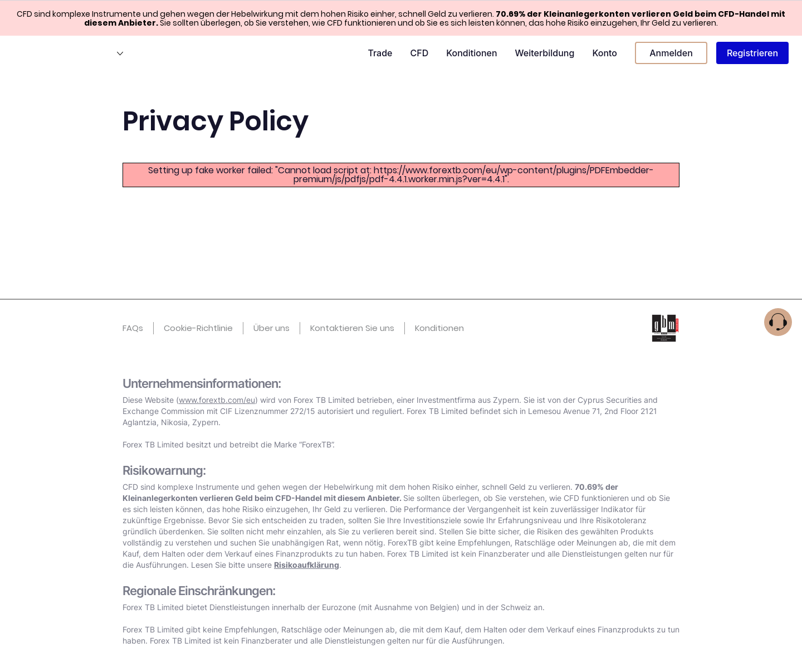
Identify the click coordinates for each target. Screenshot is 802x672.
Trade (380, 53)
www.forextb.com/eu (217, 400)
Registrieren (752, 53)
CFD (419, 53)
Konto (605, 53)
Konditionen (471, 53)
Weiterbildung (545, 53)
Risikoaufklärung (307, 565)
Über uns (272, 328)
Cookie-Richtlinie (198, 328)
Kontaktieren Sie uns (352, 328)
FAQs (133, 328)
